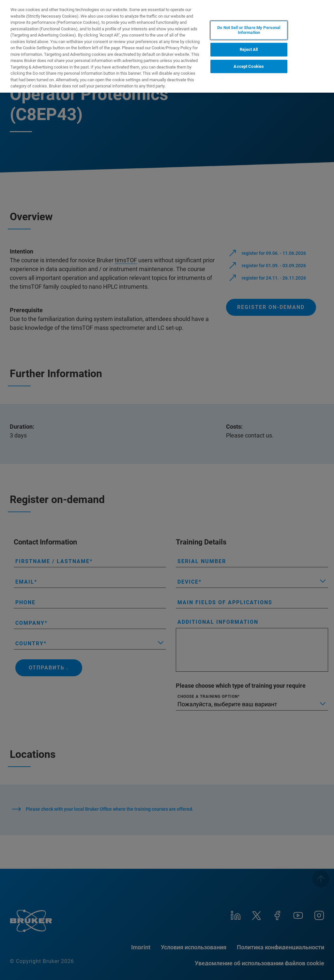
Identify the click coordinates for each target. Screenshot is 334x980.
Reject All (249, 49)
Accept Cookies (249, 66)
